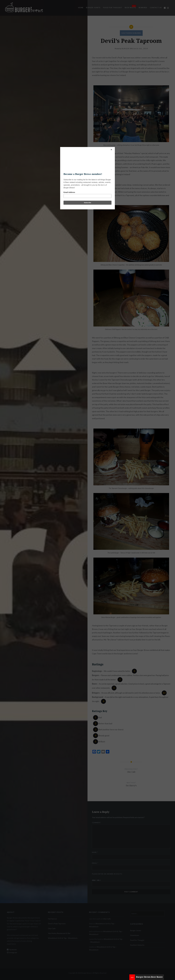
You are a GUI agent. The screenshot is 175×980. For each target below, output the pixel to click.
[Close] (114, 148)
